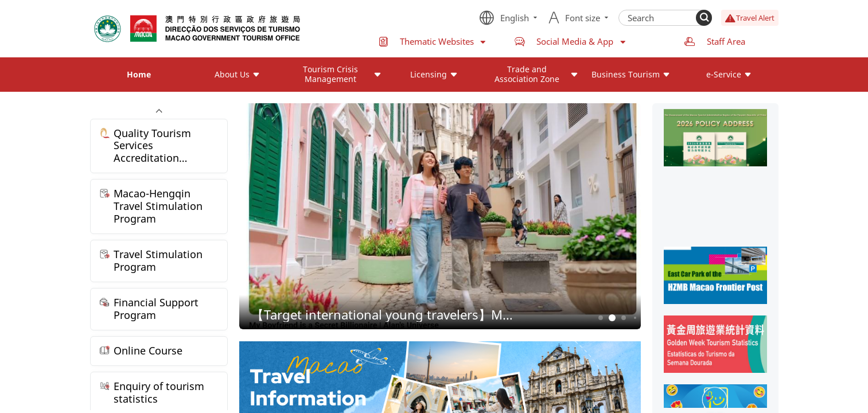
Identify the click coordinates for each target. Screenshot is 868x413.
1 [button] (600, 318)
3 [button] (623, 318)
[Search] (704, 18)
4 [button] (635, 318)
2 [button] (612, 318)
